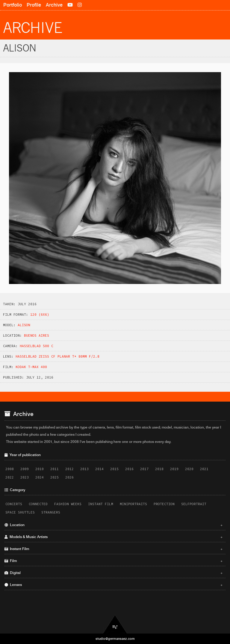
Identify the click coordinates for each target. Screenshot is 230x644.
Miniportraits (133, 504)
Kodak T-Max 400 (31, 367)
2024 (40, 477)
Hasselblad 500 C (37, 346)
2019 (174, 469)
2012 (69, 469)
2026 (69, 477)
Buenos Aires (37, 335)
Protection (164, 504)
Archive (54, 5)
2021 (204, 469)
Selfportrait (194, 504)
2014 (99, 469)
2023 (25, 477)
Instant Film (101, 504)
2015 (114, 469)
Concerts (14, 504)
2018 (159, 469)
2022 (10, 477)
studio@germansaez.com (115, 639)
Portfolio (13, 5)
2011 (55, 469)
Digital (114, 573)
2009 (25, 469)
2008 (10, 469)
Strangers (51, 512)
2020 (189, 469)
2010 (40, 469)
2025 (55, 477)
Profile (34, 5)
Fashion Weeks (68, 504)
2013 (84, 469)
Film (114, 561)
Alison (24, 325)
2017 (144, 469)
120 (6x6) (40, 315)
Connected (38, 504)
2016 (129, 469)
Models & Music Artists (114, 537)
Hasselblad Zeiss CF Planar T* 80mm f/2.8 (57, 356)
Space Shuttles (20, 512)
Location (114, 525)
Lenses (114, 585)
